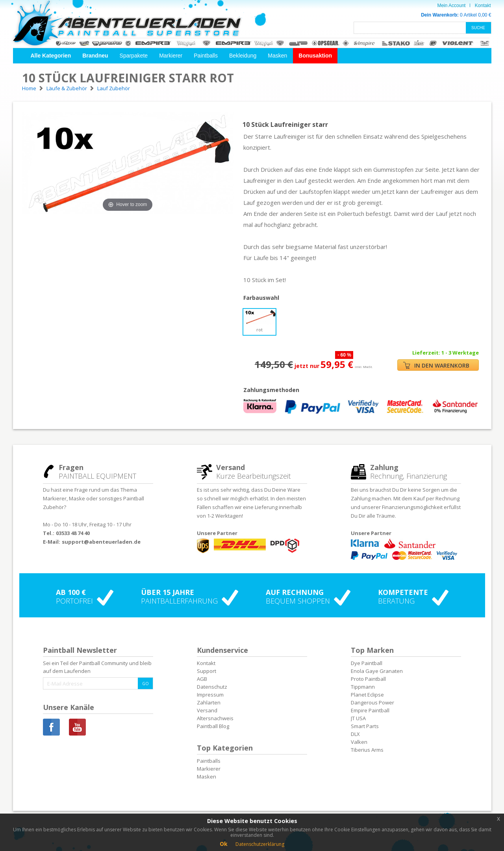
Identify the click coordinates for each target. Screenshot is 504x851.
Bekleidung (243, 56)
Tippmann (363, 687)
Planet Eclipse (367, 695)
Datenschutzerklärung (260, 844)
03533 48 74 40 (73, 533)
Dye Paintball (367, 663)
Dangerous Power (372, 702)
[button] (51, 56)
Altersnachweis (215, 718)
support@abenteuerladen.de (101, 542)
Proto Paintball (368, 679)
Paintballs (206, 56)
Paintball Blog (213, 726)
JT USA (358, 718)
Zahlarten (209, 702)
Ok (224, 844)
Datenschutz (212, 687)
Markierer (171, 56)
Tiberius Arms (367, 750)
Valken (359, 742)
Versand (207, 710)
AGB (202, 679)
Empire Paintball (370, 710)
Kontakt (483, 6)
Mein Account (451, 6)
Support (207, 671)
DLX (355, 734)
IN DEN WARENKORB (436, 365)
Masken (277, 56)
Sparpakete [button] (134, 56)
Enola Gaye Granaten (377, 671)
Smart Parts (365, 726)
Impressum (210, 695)
